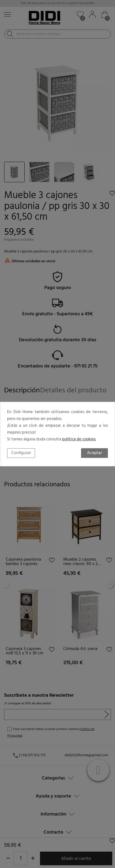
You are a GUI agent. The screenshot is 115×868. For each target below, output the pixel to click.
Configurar (21, 453)
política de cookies (79, 439)
